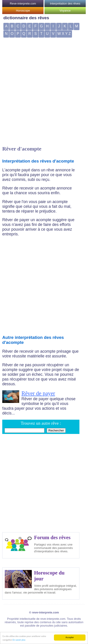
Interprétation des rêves (65, 4)
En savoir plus (19, 640)
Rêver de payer (38, 393)
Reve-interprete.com (23, 4)
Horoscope (23, 11)
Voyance (65, 11)
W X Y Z (64, 34)
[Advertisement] (42, 83)
